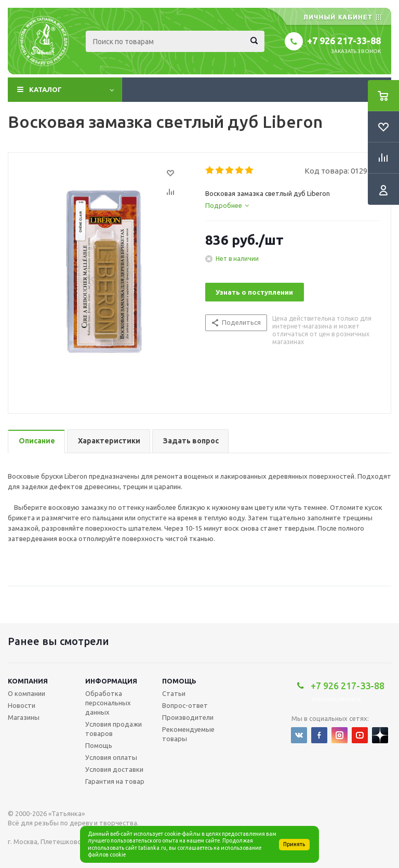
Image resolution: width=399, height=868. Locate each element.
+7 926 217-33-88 (344, 41)
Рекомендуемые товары (188, 734)
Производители (188, 717)
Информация (111, 681)
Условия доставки (114, 769)
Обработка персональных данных (108, 703)
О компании (26, 693)
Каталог (45, 89)
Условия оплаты (111, 757)
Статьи (174, 693)
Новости (22, 705)
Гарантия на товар (115, 781)
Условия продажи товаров (114, 729)
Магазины (24, 717)
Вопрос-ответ (185, 705)
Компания (28, 681)
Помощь (179, 681)
